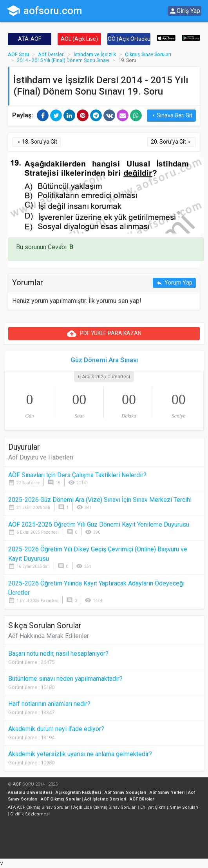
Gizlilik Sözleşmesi (30, 814)
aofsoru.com (44, 11)
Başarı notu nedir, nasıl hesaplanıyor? (58, 654)
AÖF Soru (18, 54)
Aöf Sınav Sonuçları (125, 792)
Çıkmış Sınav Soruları (148, 54)
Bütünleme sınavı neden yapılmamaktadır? (65, 679)
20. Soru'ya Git (172, 142)
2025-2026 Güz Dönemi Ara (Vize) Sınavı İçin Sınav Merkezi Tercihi (100, 500)
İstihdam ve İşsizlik (95, 54)
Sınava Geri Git (171, 116)
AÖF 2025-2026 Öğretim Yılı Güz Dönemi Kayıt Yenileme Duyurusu (99, 524)
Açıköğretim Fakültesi (78, 792)
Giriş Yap (184, 11)
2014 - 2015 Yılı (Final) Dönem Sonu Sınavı (63, 60)
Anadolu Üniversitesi (30, 792)
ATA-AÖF (30, 39)
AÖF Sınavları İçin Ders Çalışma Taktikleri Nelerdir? (77, 475)
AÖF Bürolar (142, 799)
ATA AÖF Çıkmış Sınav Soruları (39, 807)
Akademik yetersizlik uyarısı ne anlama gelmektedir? (80, 754)
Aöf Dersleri (51, 54)
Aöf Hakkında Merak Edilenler (49, 636)
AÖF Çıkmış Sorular (61, 799)
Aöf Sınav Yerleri (167, 792)
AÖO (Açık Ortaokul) (129, 39)
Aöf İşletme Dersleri (105, 799)
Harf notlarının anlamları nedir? (49, 704)
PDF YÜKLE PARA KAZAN (104, 334)
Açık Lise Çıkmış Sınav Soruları (105, 807)
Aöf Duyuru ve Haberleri (41, 457)
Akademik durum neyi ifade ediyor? (56, 729)
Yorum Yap (174, 283)
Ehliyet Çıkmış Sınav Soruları (169, 807)
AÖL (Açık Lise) (79, 39)
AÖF (17, 784)
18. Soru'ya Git (36, 142)
